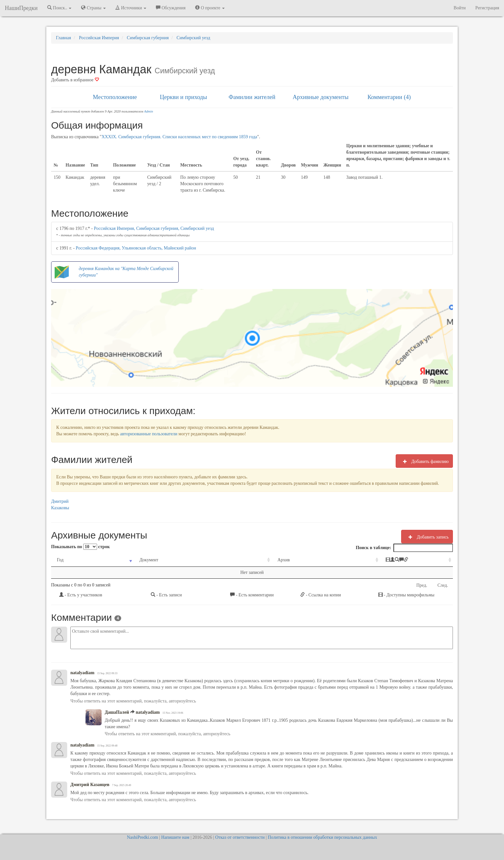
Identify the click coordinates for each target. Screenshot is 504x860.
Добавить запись (427, 537)
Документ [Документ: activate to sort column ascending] (135, 560)
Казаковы (60, 508)
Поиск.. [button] (59, 8)
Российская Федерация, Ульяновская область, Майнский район (136, 248)
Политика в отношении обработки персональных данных (322, 837)
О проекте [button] (210, 8)
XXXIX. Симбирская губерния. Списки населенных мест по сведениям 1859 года (179, 137)
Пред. (422, 585)
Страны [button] (93, 8)
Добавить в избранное (75, 80)
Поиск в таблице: (404, 548)
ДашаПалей (117, 712)
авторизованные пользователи (149, 434)
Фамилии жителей (252, 97)
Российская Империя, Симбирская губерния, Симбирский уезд (154, 228)
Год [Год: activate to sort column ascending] (60, 560)
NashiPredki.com (143, 837)
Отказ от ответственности (240, 837)
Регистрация (487, 8)
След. (443, 585)
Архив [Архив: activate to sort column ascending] (246, 560)
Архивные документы (320, 97)
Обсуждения (171, 8)
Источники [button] (131, 8)
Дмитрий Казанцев (90, 785)
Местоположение (115, 97)
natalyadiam (82, 673)
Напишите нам (175, 837)
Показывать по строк (80, 547)
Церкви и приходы (183, 97)
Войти (459, 8)
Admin (148, 111)
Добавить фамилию (424, 461)
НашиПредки (21, 8)
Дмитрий (60, 501)
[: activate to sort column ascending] (389, 560)
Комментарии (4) (389, 97)
